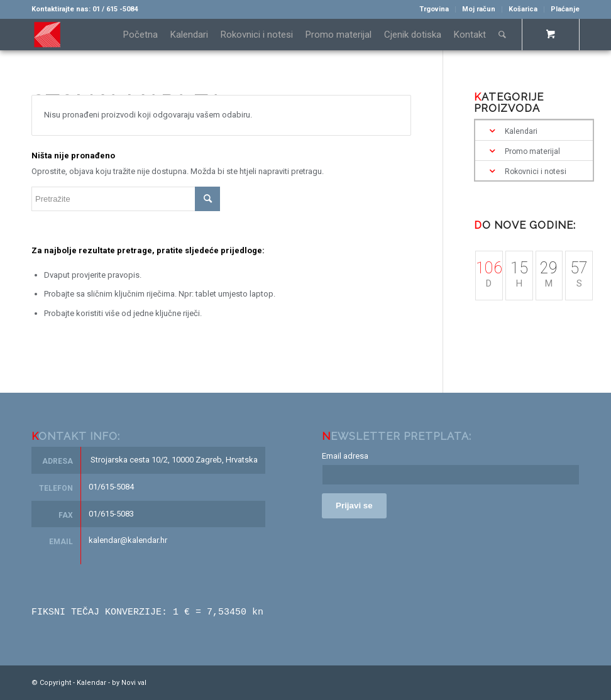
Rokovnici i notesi (536, 172)
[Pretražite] (502, 35)
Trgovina (434, 9)
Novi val (134, 682)
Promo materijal (532, 151)
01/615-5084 (111, 487)
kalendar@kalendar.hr (128, 540)
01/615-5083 (111, 514)
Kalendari (521, 131)
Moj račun (479, 9)
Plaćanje (565, 9)
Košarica (523, 9)
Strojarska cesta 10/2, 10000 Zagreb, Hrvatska (174, 460)
